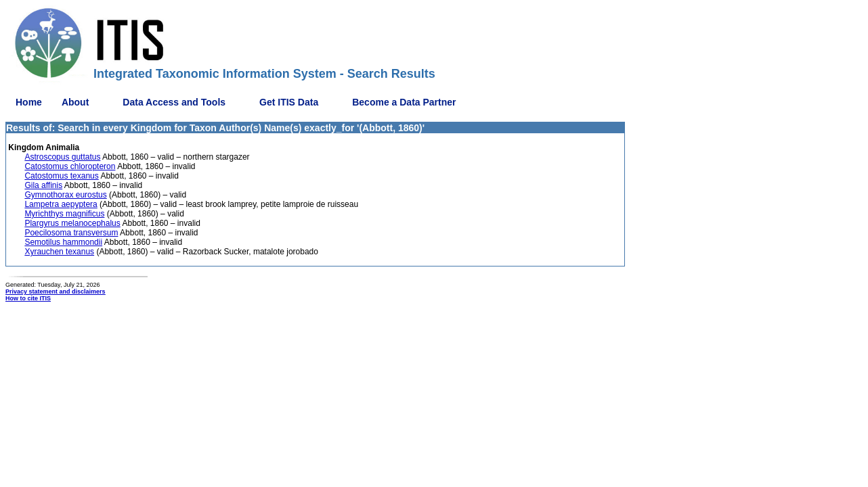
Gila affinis (43, 185)
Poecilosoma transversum (71, 233)
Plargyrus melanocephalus (72, 223)
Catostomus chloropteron (70, 166)
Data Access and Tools (174, 102)
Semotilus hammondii (63, 242)
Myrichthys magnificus (64, 214)
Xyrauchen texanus (59, 252)
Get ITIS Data (289, 102)
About (75, 102)
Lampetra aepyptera (61, 204)
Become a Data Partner (404, 102)
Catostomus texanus (61, 176)
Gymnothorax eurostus (65, 195)
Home (29, 102)
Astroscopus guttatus (62, 157)
